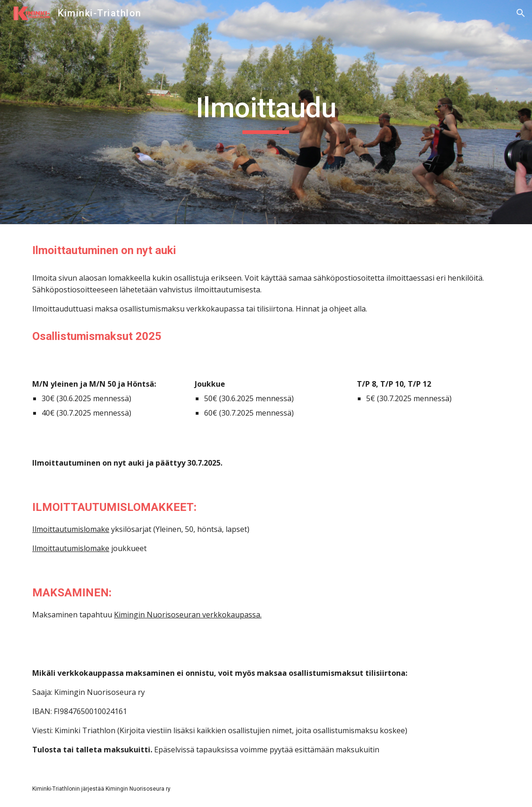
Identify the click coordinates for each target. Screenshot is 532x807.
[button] (521, 13)
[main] (266, 112)
